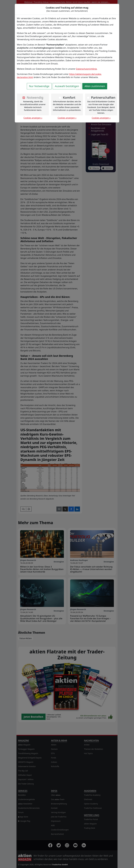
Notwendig (35, 97)
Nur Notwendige (39, 86)
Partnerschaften (103, 97)
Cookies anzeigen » (33, 118)
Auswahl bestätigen (67, 86)
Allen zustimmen (95, 86)
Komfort (69, 97)
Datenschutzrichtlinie (86, 69)
